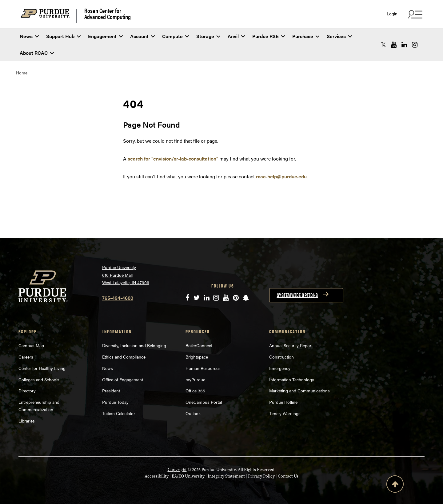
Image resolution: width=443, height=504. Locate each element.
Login (392, 14)
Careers (26, 357)
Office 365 (195, 391)
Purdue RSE (269, 36)
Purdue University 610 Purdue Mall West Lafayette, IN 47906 (126, 275)
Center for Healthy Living (42, 368)
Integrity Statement (226, 476)
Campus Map (31, 345)
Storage (208, 36)
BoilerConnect (199, 345)
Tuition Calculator (119, 413)
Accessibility (157, 476)
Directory (27, 391)
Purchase (306, 36)
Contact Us (288, 476)
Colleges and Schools (39, 379)
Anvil (236, 36)
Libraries (27, 421)
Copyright (177, 470)
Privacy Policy (261, 476)
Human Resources (203, 368)
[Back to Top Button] (395, 485)
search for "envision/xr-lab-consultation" (173, 159)
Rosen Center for (108, 14)
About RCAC (37, 53)
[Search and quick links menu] (414, 14)
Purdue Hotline (283, 402)
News (29, 36)
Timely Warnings (285, 413)
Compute (176, 36)
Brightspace (197, 357)
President (111, 391)
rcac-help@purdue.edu (281, 176)
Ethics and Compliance (124, 357)
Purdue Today (115, 402)
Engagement (105, 36)
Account (142, 36)
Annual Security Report (291, 345)
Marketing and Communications (299, 391)
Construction (281, 357)
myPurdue (195, 379)
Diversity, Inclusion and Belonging (134, 345)
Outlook (193, 413)
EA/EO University (188, 476)
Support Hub (63, 36)
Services (339, 36)
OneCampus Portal (204, 402)
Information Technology (292, 379)
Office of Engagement (123, 379)
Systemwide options (297, 295)
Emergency (280, 368)
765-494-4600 (118, 298)
